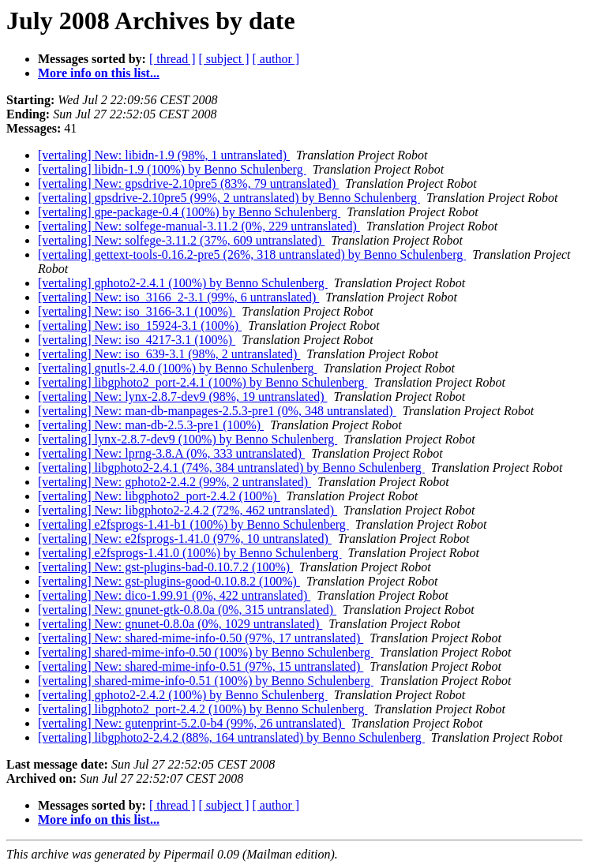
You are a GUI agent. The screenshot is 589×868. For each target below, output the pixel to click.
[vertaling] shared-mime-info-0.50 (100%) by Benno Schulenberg (206, 652)
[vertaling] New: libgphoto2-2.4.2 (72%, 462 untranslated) (188, 510)
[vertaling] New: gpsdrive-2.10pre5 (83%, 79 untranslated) (188, 183)
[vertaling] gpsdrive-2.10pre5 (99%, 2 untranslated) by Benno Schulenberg (229, 198)
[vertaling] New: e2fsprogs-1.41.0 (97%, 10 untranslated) (185, 539)
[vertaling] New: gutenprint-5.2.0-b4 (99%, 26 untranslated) (191, 723)
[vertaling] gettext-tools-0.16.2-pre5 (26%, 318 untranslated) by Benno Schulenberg (252, 254)
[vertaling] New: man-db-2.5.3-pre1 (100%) (151, 425)
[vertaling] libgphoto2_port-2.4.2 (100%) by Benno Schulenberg (203, 709)
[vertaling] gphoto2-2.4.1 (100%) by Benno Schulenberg (183, 283)
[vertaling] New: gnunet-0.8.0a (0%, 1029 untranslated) (180, 624)
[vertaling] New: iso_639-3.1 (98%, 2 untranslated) (169, 354)
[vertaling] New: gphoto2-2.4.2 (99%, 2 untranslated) (174, 482)
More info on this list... (99, 73)
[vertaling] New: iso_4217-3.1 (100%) (137, 340)
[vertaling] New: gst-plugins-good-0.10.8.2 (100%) (169, 581)
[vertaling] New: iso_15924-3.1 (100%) (140, 325)
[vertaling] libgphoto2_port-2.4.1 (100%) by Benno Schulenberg (203, 382)
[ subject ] (224, 59)
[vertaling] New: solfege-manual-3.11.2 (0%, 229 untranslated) (199, 226)
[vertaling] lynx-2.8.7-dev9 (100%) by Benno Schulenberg (188, 439)
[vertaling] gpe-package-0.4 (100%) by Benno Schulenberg (189, 212)
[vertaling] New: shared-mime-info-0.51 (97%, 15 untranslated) (201, 666)
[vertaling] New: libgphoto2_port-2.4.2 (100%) (159, 496)
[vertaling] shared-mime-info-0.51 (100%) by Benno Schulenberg (206, 681)
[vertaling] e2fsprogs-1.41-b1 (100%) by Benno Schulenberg (193, 524)
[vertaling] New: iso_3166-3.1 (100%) (137, 311)
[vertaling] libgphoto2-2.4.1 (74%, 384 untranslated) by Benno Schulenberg (231, 468)
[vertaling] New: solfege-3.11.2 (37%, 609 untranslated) (181, 240)
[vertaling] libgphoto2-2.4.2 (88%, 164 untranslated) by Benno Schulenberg (231, 737)
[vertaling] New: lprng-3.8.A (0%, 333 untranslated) (171, 453)
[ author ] (276, 59)
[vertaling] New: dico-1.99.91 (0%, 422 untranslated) (174, 595)
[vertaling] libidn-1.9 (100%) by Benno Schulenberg (172, 169)
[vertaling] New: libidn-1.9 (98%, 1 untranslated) (164, 155)
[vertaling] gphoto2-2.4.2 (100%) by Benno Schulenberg (183, 695)
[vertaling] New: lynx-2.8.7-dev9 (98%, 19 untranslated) (183, 397)
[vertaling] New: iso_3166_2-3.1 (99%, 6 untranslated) (178, 297)
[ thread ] (173, 59)
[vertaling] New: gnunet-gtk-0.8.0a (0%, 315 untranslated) (187, 610)
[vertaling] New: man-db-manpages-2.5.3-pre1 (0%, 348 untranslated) (217, 411)
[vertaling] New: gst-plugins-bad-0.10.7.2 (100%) (165, 567)
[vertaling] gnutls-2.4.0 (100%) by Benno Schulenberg (177, 368)
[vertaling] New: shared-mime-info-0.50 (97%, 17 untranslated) (201, 638)
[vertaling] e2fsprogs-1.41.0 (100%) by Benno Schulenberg (190, 553)
